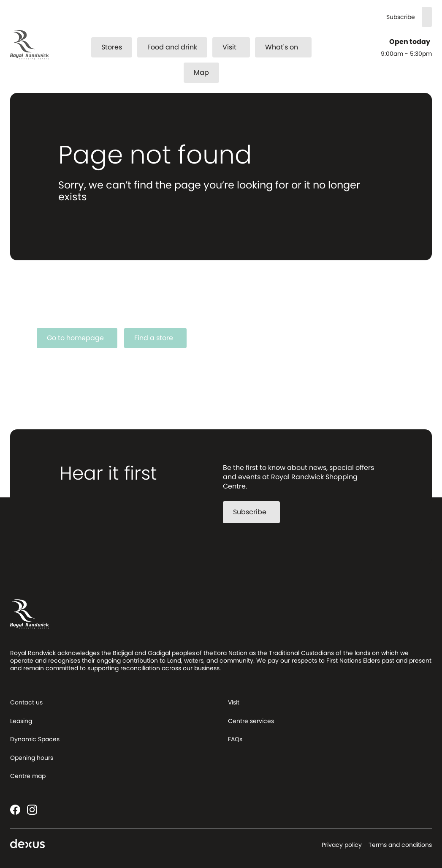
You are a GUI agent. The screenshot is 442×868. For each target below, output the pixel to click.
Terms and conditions (400, 845)
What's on (287, 47)
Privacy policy (342, 845)
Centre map (28, 776)
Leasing (21, 721)
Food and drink (172, 47)
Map (201, 72)
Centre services (251, 721)
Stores (112, 47)
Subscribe (401, 17)
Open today (411, 42)
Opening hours (32, 758)
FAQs (235, 739)
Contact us (26, 702)
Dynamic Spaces (35, 739)
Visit (235, 47)
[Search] (427, 17)
